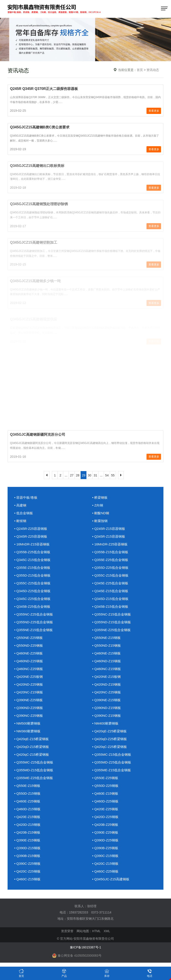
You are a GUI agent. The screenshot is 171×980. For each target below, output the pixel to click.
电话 (150, 973)
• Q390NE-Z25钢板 (28, 700)
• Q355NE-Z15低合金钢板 (34, 630)
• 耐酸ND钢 (101, 513)
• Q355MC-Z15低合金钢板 (112, 754)
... (66, 475)
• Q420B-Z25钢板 (105, 825)
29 (84, 475)
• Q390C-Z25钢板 (27, 864)
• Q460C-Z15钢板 (27, 879)
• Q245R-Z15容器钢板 (109, 529)
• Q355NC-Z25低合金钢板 (34, 614)
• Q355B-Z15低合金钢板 (110, 552)
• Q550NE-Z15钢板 (106, 638)
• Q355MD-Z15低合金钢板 (34, 770)
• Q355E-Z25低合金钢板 (110, 560)
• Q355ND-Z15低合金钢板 (112, 622)
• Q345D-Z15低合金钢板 (110, 599)
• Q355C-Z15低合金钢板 (110, 575)
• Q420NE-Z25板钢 (28, 677)
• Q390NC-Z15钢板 (107, 716)
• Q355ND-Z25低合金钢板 (34, 622)
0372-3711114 (101, 912)
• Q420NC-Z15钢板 (29, 692)
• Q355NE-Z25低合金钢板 (111, 630)
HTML (96, 931)
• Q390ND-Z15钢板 (107, 708)
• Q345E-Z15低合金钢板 (110, 591)
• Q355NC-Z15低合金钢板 (112, 614)
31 (96, 475)
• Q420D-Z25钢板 (105, 817)
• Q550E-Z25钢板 (105, 778)
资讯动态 (153, 70)
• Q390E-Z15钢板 (27, 840)
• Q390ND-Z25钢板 (29, 708)
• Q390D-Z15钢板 (27, 848)
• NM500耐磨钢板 (27, 723)
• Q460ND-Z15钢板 (107, 661)
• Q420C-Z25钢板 (27, 871)
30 (90, 475)
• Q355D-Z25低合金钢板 (110, 568)
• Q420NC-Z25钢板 (107, 692)
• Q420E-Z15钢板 (27, 817)
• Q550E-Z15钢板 (27, 786)
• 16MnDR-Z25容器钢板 (110, 544)
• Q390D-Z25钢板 (105, 840)
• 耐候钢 (20, 521)
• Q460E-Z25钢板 (27, 801)
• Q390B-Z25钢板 (105, 848)
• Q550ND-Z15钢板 (107, 645)
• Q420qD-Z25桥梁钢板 (110, 739)
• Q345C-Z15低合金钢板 (32, 560)
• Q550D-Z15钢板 (27, 793)
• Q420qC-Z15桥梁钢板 (32, 754)
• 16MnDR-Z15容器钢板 (32, 544)
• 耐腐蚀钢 (100, 521)
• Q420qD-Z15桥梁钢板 (32, 747)
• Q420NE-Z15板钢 (106, 677)
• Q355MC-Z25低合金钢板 (34, 762)
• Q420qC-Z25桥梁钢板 (110, 747)
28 (78, 475)
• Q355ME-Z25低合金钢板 (34, 778)
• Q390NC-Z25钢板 (29, 716)
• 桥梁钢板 (100, 497)
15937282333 (79, 912)
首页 (140, 70)
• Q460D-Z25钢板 (105, 801)
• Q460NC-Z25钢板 (29, 669)
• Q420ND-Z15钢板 (107, 684)
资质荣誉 (67, 931)
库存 (107, 973)
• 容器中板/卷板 (26, 497)
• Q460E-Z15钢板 (105, 793)
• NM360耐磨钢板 (27, 731)
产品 (64, 973)
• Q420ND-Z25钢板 (29, 684)
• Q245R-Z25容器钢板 (31, 529)
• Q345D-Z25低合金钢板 (32, 591)
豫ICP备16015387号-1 (85, 947)
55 (113, 475)
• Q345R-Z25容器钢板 (31, 536)
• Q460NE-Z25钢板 (28, 653)
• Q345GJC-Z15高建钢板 (111, 879)
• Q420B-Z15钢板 (27, 832)
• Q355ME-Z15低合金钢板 (112, 770)
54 (107, 475)
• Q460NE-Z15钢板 (106, 653)
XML (107, 931)
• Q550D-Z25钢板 (105, 786)
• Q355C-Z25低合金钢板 (32, 583)
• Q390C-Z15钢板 (105, 856)
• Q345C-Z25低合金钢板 (32, 599)
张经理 (92, 906)
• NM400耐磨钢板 (105, 723)
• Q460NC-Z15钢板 (107, 669)
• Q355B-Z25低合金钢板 (32, 552)
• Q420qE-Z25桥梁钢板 (109, 731)
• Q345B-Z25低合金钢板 (32, 606)
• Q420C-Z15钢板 (105, 864)
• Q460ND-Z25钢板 (29, 661)
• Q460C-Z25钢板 (105, 871)
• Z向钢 (98, 505)
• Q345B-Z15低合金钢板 (110, 606)
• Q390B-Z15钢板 (27, 856)
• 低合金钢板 (24, 513)
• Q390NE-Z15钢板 (106, 700)
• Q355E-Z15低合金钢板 (32, 568)
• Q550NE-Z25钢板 (28, 638)
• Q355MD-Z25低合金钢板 (112, 762)
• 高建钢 (20, 505)
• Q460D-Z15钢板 (27, 809)
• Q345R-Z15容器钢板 (109, 536)
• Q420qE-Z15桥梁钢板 (32, 739)
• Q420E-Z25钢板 (105, 809)
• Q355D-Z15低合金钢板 (32, 575)
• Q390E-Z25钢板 (105, 832)
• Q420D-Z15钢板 (27, 825)
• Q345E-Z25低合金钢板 (110, 583)
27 (72, 475)
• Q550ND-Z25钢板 (29, 645)
